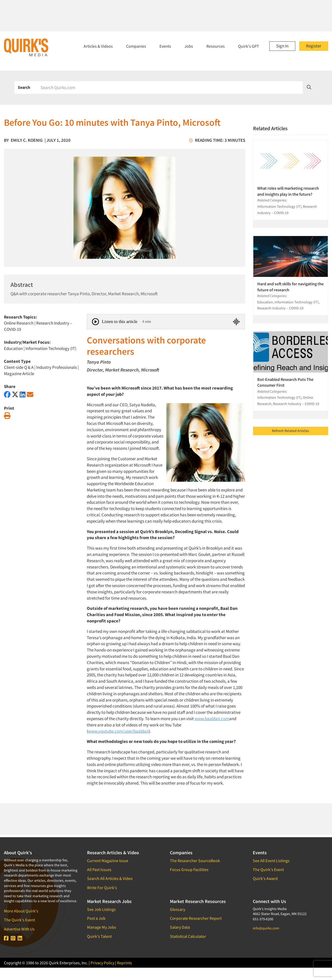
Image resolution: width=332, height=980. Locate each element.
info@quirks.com (266, 928)
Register (314, 46)
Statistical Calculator (188, 936)
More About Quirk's (21, 911)
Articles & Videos (98, 46)
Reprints (124, 963)
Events (165, 46)
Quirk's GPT (249, 46)
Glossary (178, 909)
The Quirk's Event (19, 920)
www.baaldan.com (212, 719)
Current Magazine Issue (108, 861)
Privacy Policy (102, 963)
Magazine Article (19, 374)
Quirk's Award (265, 878)
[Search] (170, 87)
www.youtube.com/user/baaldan (118, 731)
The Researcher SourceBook (195, 861)
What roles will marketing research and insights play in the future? (288, 191)
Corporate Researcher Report (196, 918)
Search (24, 87)
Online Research (19, 323)
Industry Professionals (57, 367)
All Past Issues (99, 869)
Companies (136, 46)
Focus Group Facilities (189, 869)
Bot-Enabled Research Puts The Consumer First (285, 382)
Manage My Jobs (102, 927)
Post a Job (96, 918)
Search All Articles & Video (110, 878)
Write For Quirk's (102, 888)
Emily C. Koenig (27, 140)
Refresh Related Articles (290, 431)
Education (13, 348)
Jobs (189, 46)
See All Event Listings (271, 861)
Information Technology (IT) (51, 348)
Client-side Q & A (19, 367)
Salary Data (180, 927)
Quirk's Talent (99, 936)
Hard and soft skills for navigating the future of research (290, 287)
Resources (216, 46)
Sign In (282, 46)
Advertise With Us (19, 929)
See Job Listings (101, 909)
